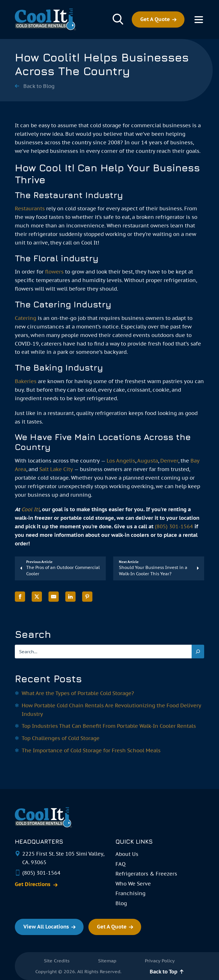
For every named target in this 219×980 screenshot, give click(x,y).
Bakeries (26, 381)
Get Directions (33, 884)
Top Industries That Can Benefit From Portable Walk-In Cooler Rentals (109, 726)
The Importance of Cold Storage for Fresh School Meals (91, 750)
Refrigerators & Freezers (146, 874)
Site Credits (57, 961)
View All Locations (46, 927)
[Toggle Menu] (199, 20)
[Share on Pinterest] (87, 597)
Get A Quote (155, 19)
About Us (127, 854)
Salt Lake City (56, 469)
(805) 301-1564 (174, 526)
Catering (26, 318)
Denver (169, 461)
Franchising (130, 893)
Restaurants (30, 208)
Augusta (148, 461)
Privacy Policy (160, 961)
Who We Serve (133, 884)
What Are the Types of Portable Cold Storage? (78, 693)
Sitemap (107, 961)
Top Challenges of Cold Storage (61, 738)
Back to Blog (39, 86)
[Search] (198, 652)
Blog (121, 903)
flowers (54, 272)
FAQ (120, 864)
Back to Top (164, 972)
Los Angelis (121, 461)
